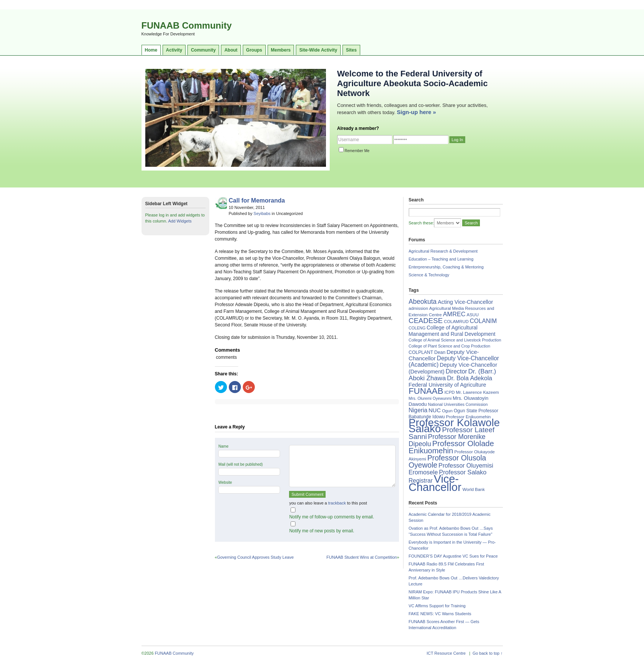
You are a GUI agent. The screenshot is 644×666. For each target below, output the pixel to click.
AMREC (454, 314)
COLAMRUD (456, 322)
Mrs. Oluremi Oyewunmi (430, 398)
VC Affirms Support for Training (437, 606)
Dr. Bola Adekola (469, 378)
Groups (254, 50)
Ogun (447, 411)
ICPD (450, 392)
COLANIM (483, 321)
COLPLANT (421, 352)
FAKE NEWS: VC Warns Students (440, 614)
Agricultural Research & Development (443, 251)
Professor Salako (463, 472)
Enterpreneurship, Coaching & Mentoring (446, 267)
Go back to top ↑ (487, 653)
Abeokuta (423, 302)
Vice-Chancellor (435, 483)
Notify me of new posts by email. (322, 531)
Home (151, 50)
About (231, 50)
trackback (337, 503)
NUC (435, 410)
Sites (351, 50)
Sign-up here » (416, 112)
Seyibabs (262, 213)
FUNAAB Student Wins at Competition (362, 557)
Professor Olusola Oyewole (448, 461)
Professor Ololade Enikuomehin (451, 447)
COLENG (417, 328)
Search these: (422, 223)
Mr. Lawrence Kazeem (477, 392)
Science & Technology (429, 275)
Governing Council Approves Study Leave (256, 557)
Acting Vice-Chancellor (465, 302)
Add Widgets (180, 221)
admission (419, 308)
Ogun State (465, 411)
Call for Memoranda (257, 200)
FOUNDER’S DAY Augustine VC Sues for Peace (453, 556)
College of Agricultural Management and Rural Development (452, 331)
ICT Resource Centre (446, 653)
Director (456, 371)
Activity (174, 50)
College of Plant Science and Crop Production (450, 346)
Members (281, 50)
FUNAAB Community (187, 25)
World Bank (474, 489)
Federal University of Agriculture (448, 385)
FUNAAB (426, 391)
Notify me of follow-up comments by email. (331, 517)
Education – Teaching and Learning (441, 259)
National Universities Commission (458, 404)
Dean (440, 352)
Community (203, 50)
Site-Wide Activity (318, 50)
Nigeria (418, 410)
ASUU (473, 315)
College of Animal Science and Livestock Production (455, 340)
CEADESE (426, 321)
